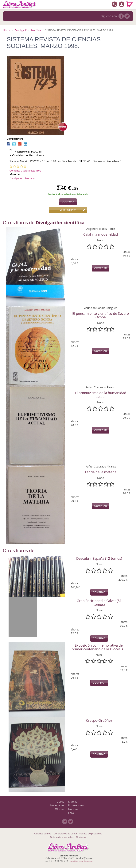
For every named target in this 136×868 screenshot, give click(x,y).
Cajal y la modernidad (101, 234)
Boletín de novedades (62, 837)
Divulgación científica (28, 30)
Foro (71, 813)
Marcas (73, 802)
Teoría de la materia (101, 472)
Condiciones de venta (65, 834)
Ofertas (60, 809)
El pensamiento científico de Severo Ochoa (101, 315)
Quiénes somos (43, 834)
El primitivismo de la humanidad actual (101, 395)
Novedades (57, 805)
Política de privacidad (91, 834)
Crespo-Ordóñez (99, 720)
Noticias (73, 809)
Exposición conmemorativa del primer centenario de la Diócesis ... (99, 647)
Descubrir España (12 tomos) (99, 558)
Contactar (81, 837)
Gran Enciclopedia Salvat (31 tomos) (99, 603)
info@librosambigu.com (81, 861)
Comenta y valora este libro (25, 170)
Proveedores (76, 805)
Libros (7, 30)
